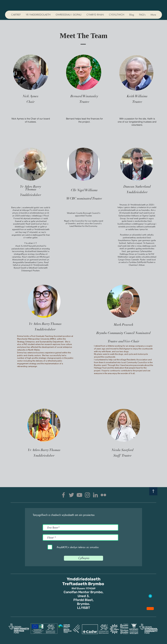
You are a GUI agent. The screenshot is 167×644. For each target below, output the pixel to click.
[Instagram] (87, 495)
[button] (95, 15)
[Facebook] (63, 495)
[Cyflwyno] (83, 558)
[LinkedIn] (95, 495)
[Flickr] (103, 495)
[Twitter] (71, 495)
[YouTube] (79, 495)
